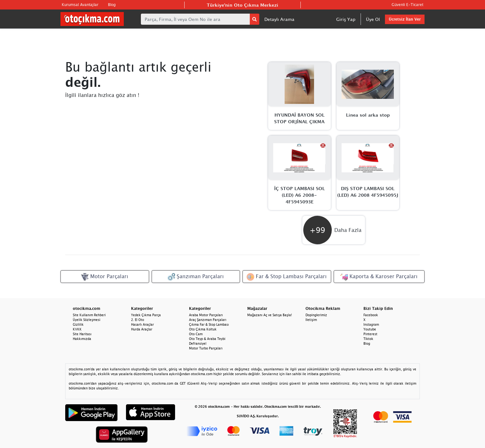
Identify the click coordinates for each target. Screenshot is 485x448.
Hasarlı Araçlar (142, 324)
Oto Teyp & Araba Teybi (207, 339)
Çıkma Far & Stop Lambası (209, 324)
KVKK (77, 329)
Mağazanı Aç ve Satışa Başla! (270, 315)
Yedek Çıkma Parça (146, 315)
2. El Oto (138, 320)
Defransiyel (198, 343)
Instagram (371, 324)
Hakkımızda (82, 339)
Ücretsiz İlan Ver (405, 19)
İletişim (311, 320)
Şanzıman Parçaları (196, 277)
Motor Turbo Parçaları (206, 348)
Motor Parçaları (105, 277)
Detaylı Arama (279, 19)
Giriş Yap (346, 19)
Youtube (370, 329)
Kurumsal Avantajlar (80, 5)
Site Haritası (82, 334)
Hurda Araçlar (142, 329)
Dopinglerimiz (316, 315)
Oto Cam (196, 334)
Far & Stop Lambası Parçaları (287, 277)
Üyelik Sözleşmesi (87, 320)
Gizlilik (78, 324)
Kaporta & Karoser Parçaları (379, 277)
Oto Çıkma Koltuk (203, 329)
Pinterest (370, 334)
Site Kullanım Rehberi (89, 315)
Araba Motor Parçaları (206, 315)
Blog (112, 5)
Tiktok (368, 339)
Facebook (371, 315)
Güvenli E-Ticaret (407, 5)
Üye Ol (373, 19)
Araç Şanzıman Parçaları (208, 320)
